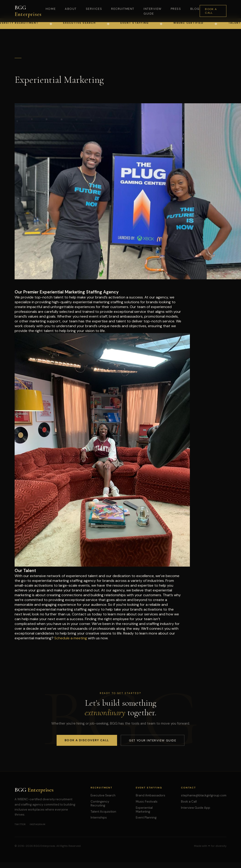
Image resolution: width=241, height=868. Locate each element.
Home (51, 9)
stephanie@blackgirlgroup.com (204, 795)
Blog (195, 9)
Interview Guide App (196, 808)
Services (94, 9)
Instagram (38, 824)
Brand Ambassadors (151, 795)
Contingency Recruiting (100, 803)
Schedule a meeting (71, 638)
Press (176, 9)
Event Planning (146, 817)
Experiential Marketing (144, 810)
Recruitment (123, 9)
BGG (28, 11)
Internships (99, 817)
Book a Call (211, 11)
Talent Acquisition (103, 812)
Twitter (20, 824)
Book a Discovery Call (87, 740)
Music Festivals (147, 802)
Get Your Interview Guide (153, 740)
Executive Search (103, 795)
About (71, 9)
